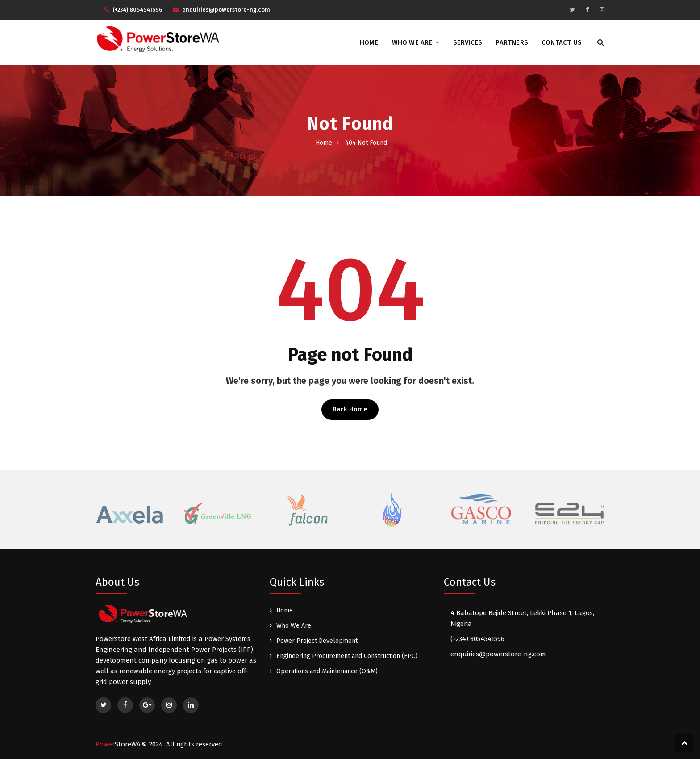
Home (369, 42)
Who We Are (412, 42)
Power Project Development (317, 641)
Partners (512, 42)
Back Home (350, 409)
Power (118, 744)
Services (468, 42)
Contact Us (562, 42)
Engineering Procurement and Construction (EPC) (347, 656)
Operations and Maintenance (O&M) (327, 671)
